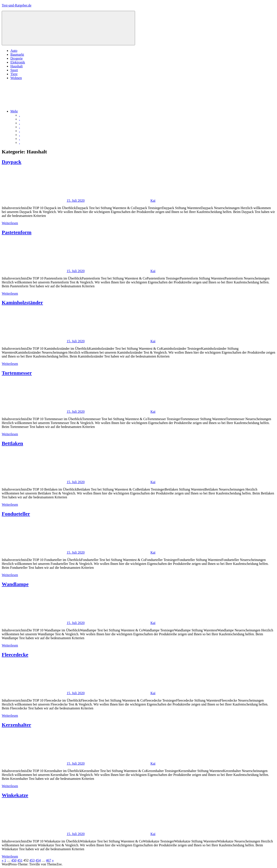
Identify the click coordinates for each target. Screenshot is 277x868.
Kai (153, 201)
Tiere (14, 74)
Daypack (12, 162)
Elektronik (18, 62)
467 (48, 860)
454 (38, 860)
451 (20, 860)
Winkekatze (15, 795)
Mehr (47, 111)
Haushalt (17, 66)
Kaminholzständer (22, 302)
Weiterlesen (10, 223)
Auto (14, 51)
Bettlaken (12, 443)
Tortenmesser (17, 373)
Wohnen (16, 78)
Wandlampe (15, 584)
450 (14, 860)
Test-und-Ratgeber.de (17, 5)
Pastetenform (17, 232)
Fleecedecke (15, 655)
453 (32, 860)
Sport (14, 70)
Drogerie (17, 58)
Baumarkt (17, 54)
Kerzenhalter (16, 725)
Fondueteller (16, 514)
